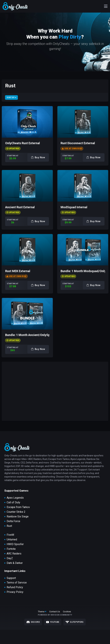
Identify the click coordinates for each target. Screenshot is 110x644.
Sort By (11, 97)
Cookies (67, 612)
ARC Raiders (14, 554)
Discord (33, 622)
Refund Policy (15, 587)
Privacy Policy (15, 592)
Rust (9, 526)
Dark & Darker (15, 563)
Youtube (53, 622)
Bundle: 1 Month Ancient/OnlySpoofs (31, 335)
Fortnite (11, 549)
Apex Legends (15, 498)
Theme (42, 612)
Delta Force (13, 521)
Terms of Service (17, 583)
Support (11, 578)
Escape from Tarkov (18, 507)
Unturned (12, 540)
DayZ (10, 558)
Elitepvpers (74, 622)
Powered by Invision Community (55, 615)
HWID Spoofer (15, 544)
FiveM (10, 535)
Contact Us (55, 612)
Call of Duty (13, 502)
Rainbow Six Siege (18, 517)
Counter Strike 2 (16, 512)
